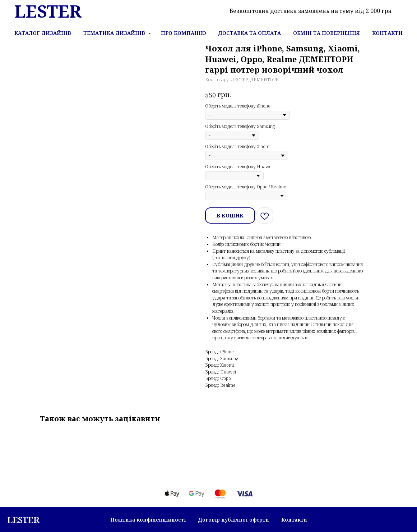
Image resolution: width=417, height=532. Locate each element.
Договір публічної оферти (233, 520)
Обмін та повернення (326, 33)
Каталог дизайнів (43, 33)
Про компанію (184, 33)
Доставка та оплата (249, 33)
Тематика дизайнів (115, 33)
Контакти (387, 33)
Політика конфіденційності (148, 520)
